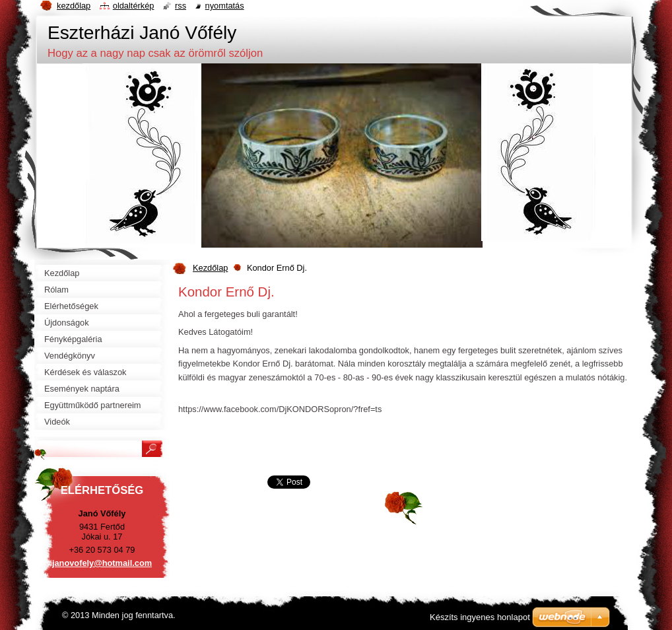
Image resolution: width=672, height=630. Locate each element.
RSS (181, 6)
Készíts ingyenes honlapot (480, 617)
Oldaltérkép (134, 6)
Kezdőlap (210, 268)
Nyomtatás (225, 6)
